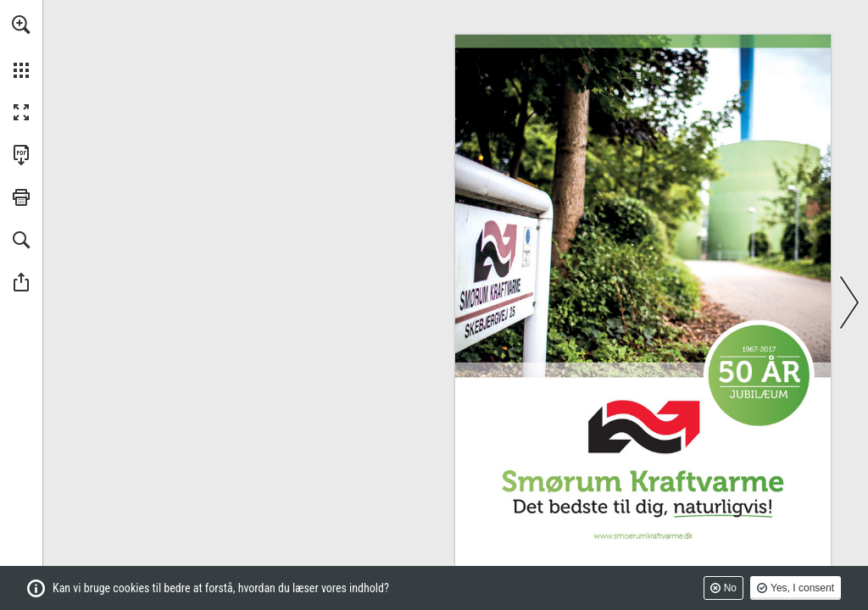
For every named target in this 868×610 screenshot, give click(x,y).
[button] (21, 25)
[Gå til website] (643, 536)
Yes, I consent (802, 588)
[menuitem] (21, 47)
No (730, 588)
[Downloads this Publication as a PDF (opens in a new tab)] (21, 155)
